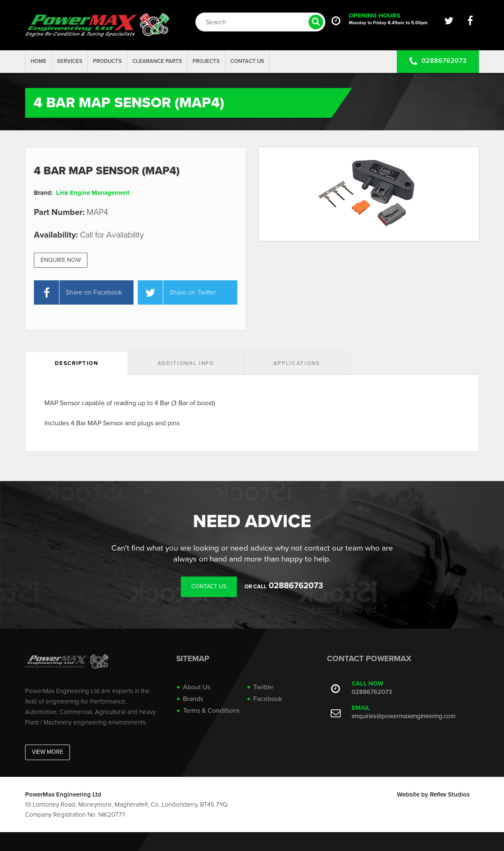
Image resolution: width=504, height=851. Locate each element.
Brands (193, 699)
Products (107, 61)
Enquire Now (61, 260)
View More (48, 752)
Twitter (263, 687)
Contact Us (247, 61)
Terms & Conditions (211, 711)
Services (70, 61)
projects (206, 61)
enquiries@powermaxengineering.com (404, 716)
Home (39, 61)
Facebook (268, 699)
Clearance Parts (157, 61)
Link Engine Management (93, 193)
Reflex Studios (450, 794)
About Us (197, 687)
